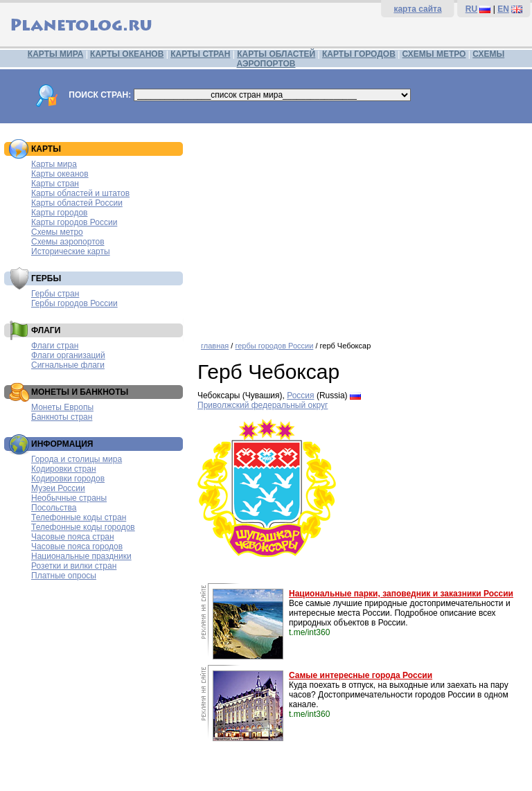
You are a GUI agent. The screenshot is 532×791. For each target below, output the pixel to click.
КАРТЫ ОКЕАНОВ (127, 54)
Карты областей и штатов (80, 193)
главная (215, 346)
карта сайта (417, 9)
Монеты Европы (62, 407)
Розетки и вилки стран (74, 566)
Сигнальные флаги (68, 365)
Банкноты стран (62, 417)
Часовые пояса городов (77, 546)
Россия (300, 395)
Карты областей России (77, 203)
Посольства (54, 508)
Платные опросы (64, 576)
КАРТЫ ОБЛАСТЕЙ (276, 54)
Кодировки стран (64, 469)
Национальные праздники (81, 556)
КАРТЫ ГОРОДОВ (359, 54)
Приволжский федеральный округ (263, 405)
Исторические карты (71, 251)
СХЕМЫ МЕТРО (434, 54)
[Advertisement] (361, 227)
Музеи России (58, 488)
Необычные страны (69, 498)
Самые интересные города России (361, 675)
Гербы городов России (74, 303)
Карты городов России (74, 222)
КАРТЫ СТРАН (200, 54)
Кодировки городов (68, 479)
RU (471, 9)
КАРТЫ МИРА (55, 54)
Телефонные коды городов (83, 527)
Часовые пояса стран (73, 537)
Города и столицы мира (77, 459)
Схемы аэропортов (68, 242)
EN (503, 9)
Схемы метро (57, 232)
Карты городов (59, 213)
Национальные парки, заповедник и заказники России (401, 594)
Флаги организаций (68, 355)
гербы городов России (274, 346)
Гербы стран (55, 294)
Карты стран (55, 184)
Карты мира (54, 164)
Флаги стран (55, 346)
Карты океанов (60, 174)
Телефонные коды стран (79, 517)
